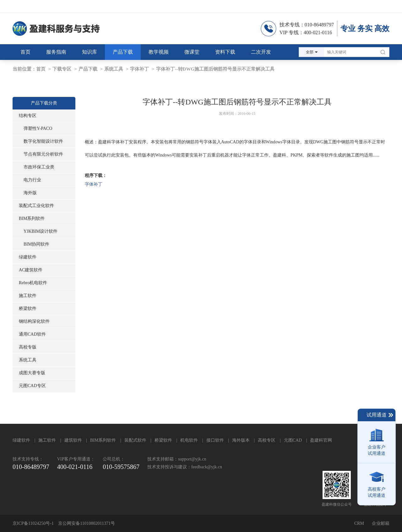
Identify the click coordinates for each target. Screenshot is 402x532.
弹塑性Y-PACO (38, 128)
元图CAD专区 (32, 386)
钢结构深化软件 (34, 321)
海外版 (30, 193)
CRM (359, 523)
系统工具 (114, 69)
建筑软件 (73, 440)
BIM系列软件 (32, 218)
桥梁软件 (28, 309)
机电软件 (189, 440)
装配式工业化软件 (36, 206)
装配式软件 (135, 440)
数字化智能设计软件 (43, 141)
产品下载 (88, 69)
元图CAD (293, 440)
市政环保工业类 (39, 167)
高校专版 (28, 347)
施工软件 (28, 296)
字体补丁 (139, 69)
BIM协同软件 (36, 244)
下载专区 (62, 69)
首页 (41, 69)
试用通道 (380, 415)
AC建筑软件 (31, 270)
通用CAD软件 (32, 334)
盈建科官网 (321, 440)
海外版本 (241, 440)
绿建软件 (28, 257)
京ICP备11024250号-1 (33, 523)
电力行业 (32, 180)
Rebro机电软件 (33, 283)
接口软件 (215, 440)
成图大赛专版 (32, 373)
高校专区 (267, 440)
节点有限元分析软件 (43, 154)
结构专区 (28, 116)
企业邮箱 (381, 523)
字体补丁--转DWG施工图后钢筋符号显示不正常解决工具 (215, 69)
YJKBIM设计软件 (41, 231)
